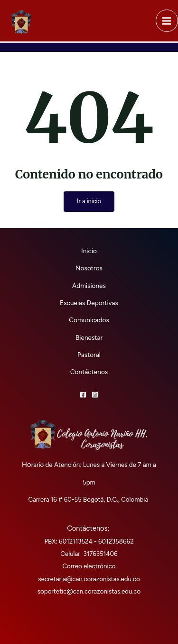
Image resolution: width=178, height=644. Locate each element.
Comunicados (89, 320)
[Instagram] (95, 395)
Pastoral (89, 355)
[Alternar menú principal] (167, 21)
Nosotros (89, 268)
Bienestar (89, 337)
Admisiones (89, 286)
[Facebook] (83, 395)
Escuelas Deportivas (89, 303)
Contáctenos (89, 372)
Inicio (89, 251)
